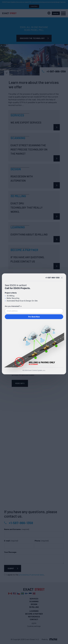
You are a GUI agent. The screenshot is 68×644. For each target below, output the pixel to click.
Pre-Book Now (34, 317)
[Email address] (34, 311)
